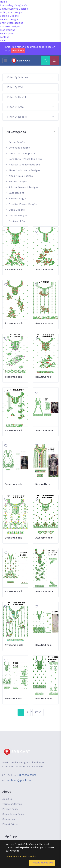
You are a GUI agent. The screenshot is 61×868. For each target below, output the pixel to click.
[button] (30, 132)
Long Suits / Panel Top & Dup (26, 159)
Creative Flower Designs (23, 204)
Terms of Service (12, 804)
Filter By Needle (30, 117)
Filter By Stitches (30, 77)
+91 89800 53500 (27, 775)
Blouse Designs (18, 199)
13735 (38, 712)
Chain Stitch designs (12, 23)
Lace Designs (17, 193)
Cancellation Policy (13, 814)
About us (7, 799)
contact (4, 37)
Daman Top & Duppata (22, 153)
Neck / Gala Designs (21, 176)
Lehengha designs (19, 148)
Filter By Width (30, 87)
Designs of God (18, 221)
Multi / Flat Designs (11, 12)
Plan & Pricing (10, 824)
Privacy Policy (10, 809)
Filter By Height (30, 97)
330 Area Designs (10, 27)
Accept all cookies (42, 863)
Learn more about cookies (21, 856)
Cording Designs (9, 16)
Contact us (9, 819)
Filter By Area (30, 107)
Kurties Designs (18, 182)
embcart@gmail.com (19, 780)
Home (3, 2)
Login (3, 41)
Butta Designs (17, 210)
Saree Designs (17, 142)
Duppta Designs (18, 215)
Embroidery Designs (13, 5)
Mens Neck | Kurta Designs (24, 170)
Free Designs (8, 30)
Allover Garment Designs (23, 187)
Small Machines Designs (14, 9)
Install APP (18, 50)
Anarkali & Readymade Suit (24, 165)
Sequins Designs (9, 19)
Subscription (7, 34)
